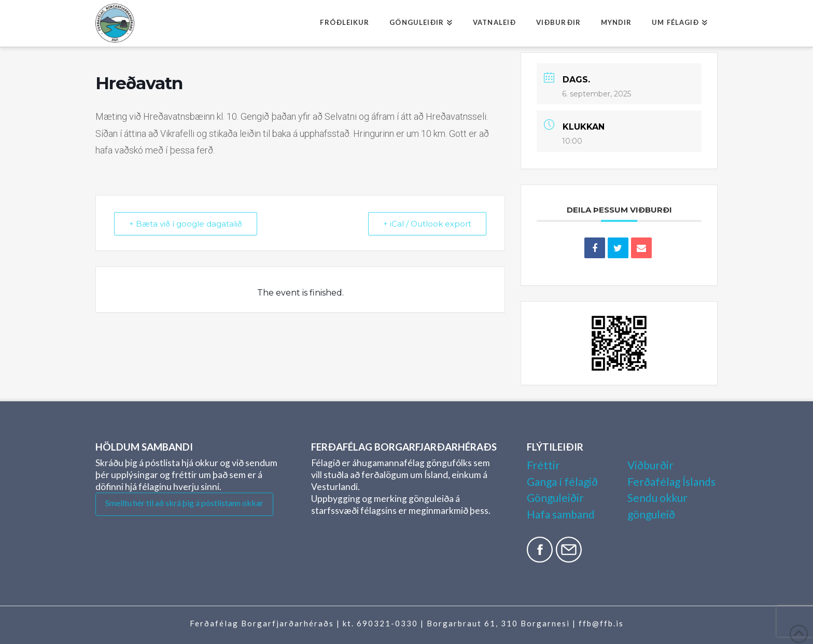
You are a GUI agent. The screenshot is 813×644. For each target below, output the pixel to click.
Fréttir (543, 465)
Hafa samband (561, 514)
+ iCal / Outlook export (427, 224)
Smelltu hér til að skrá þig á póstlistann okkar (184, 503)
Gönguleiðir (555, 498)
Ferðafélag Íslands (671, 481)
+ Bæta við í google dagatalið (186, 224)
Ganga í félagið (562, 481)
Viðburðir (650, 465)
